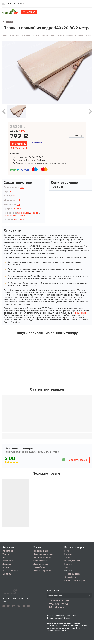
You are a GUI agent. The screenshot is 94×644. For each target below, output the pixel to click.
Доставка (38, 143)
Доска (67, 557)
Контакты (23, 4)
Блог (5, 557)
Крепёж (68, 564)
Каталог (30, 12)
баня (19, 213)
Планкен (68, 571)
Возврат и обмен (10, 571)
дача (33, 213)
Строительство (41, 561)
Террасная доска (72, 574)
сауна (15, 215)
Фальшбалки (39, 567)
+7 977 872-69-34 (57, 604)
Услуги (6, 554)
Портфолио (8, 561)
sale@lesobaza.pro (56, 607)
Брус (67, 551)
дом (38, 213)
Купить (19, 148)
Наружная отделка (42, 557)
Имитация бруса (72, 561)
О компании (8, 551)
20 (19, 204)
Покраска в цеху (41, 551)
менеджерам (80, 313)
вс (11, 192)
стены (22, 215)
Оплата (6, 567)
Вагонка (68, 554)
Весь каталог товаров (74, 580)
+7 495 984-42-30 (58, 601)
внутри (26, 213)
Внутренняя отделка (43, 554)
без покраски (21, 219)
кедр (22, 187)
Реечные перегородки (44, 571)
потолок (8, 215)
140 (18, 200)
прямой (17, 209)
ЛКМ (66, 567)
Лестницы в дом (41, 564)
